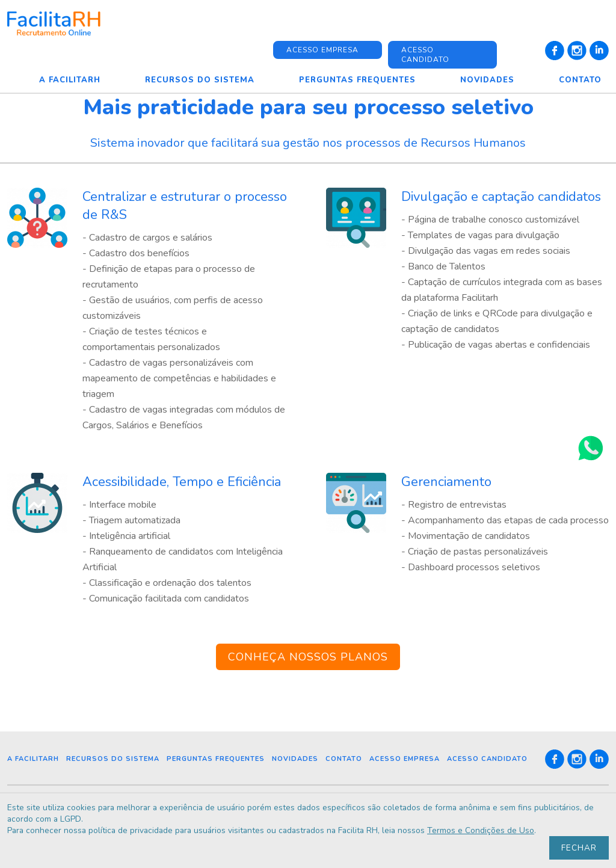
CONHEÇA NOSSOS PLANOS (308, 657)
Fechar (579, 847)
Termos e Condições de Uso (491, 830)
